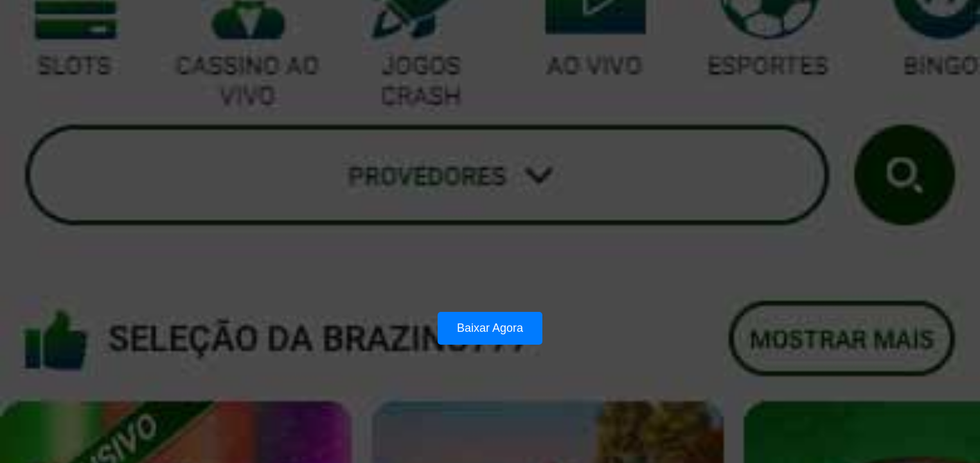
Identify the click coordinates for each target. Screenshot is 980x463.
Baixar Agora (490, 328)
